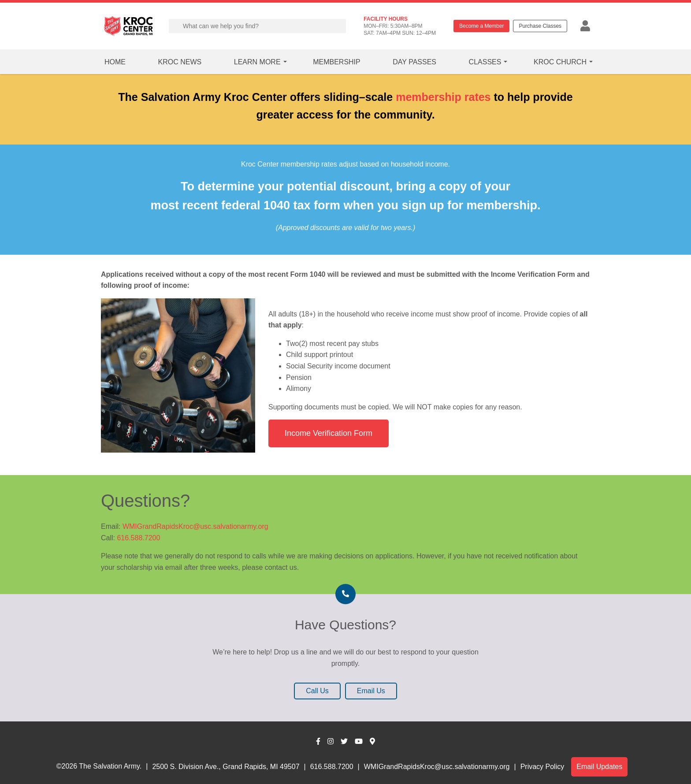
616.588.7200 (138, 538)
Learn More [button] (257, 62)
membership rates (443, 97)
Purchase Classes (540, 26)
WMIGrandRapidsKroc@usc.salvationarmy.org (195, 526)
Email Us (371, 691)
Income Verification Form (329, 433)
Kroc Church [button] (560, 62)
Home (115, 62)
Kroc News (180, 62)
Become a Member (481, 26)
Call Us (317, 691)
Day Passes (414, 62)
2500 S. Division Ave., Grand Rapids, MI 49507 (226, 767)
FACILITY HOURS (386, 19)
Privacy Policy (542, 767)
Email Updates (599, 767)
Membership (337, 62)
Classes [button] (485, 62)
